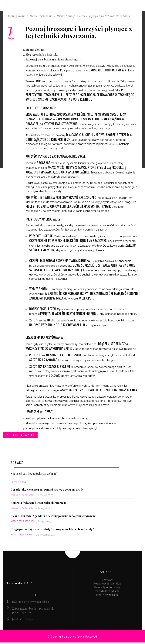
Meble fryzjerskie (22, 495)
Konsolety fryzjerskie (107, 583)
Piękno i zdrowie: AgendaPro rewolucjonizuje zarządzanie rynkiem (53, 516)
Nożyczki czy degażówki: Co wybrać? (34, 474)
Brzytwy (107, 580)
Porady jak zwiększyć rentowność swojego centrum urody (47, 490)
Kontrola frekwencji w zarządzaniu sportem (38, 503)
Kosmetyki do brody (107, 587)
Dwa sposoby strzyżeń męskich (30, 602)
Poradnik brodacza (107, 591)
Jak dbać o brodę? (23, 619)
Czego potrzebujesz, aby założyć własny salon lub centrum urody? (52, 529)
